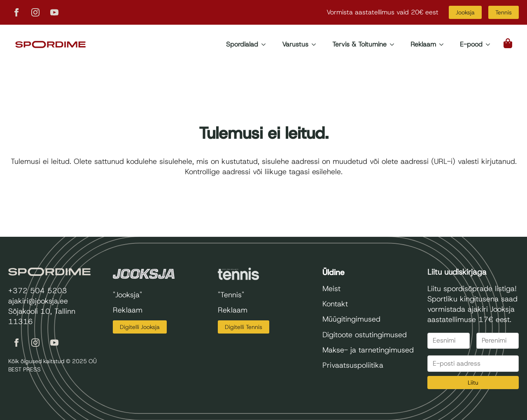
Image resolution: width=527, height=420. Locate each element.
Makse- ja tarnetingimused (368, 350)
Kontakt (335, 304)
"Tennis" (231, 295)
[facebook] (16, 12)
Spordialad (242, 44)
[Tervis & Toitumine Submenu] (394, 44)
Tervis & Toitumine (359, 44)
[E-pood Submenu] (490, 44)
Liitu (473, 383)
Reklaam (423, 44)
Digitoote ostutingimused (365, 335)
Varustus (295, 44)
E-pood (471, 44)
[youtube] (54, 12)
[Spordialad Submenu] (266, 44)
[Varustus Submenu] (316, 44)
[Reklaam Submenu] (444, 44)
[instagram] (35, 12)
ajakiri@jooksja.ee (38, 301)
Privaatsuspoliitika (353, 365)
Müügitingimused (351, 319)
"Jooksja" (127, 295)
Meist (331, 289)
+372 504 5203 (38, 291)
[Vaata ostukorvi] (508, 43)
